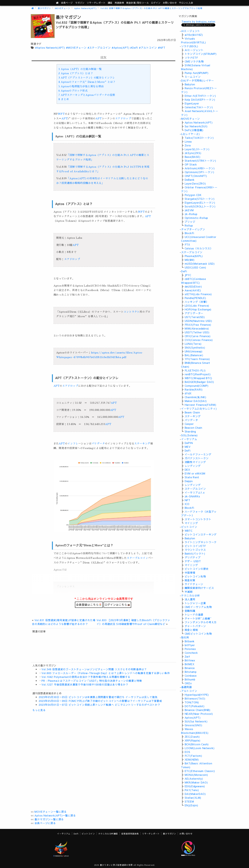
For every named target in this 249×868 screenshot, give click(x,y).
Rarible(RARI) (194, 389)
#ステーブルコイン (99, 48)
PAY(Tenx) (192, 790)
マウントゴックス (195, 550)
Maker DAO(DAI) (196, 401)
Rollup (189, 225)
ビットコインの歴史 (197, 569)
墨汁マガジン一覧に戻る (49, 819)
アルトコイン (189, 691)
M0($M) (190, 260)
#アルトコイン (148, 48)
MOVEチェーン (63, 8)
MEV (188, 447)
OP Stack (191, 164)
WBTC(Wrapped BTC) (199, 378)
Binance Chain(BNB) (198, 710)
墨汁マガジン (44, 8)
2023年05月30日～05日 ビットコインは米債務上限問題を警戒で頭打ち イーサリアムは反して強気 (98, 697)
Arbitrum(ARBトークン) (200, 168)
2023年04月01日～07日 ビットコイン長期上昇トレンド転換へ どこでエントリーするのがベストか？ (99, 705)
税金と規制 (191, 630)
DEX (187, 470)
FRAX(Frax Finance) (198, 325)
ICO (187, 504)
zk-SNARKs (192, 496)
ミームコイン (193, 77)
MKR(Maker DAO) (196, 782)
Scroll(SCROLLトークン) (200, 206)
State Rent (192, 477)
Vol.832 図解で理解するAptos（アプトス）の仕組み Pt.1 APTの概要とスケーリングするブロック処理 (151, 8)
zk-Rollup (191, 214)
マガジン (80, 3)
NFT (61, 114)
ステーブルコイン (137, 558)
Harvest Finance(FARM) (200, 405)
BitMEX (190, 664)
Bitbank (190, 641)
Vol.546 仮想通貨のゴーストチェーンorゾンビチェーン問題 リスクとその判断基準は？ (94, 669)
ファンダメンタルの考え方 (201, 622)
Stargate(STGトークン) (200, 199)
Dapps (189, 481)
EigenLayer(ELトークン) (200, 202)
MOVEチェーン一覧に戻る (50, 812)
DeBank (190, 180)
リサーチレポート (151, 834)
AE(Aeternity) (194, 779)
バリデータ (98, 444)
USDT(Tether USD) (197, 332)
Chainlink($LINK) (195, 397)
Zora (188, 145)
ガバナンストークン (197, 458)
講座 (110, 3)
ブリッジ (190, 222)
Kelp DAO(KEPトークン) (200, 99)
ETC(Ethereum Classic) (200, 771)
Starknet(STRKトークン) (200, 161)
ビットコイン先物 (195, 576)
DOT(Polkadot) (195, 706)
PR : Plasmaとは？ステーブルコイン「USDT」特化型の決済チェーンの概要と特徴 (92, 681)
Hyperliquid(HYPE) (197, 695)
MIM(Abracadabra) (197, 328)
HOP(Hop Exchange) (198, 309)
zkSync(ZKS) (193, 153)
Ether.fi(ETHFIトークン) (200, 96)
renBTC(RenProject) (198, 374)
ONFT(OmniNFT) (196, 176)
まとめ (64, 99)
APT (64, 119)
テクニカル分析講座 (108, 834)
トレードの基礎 (194, 614)
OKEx (188, 683)
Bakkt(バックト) (195, 553)
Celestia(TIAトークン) (199, 107)
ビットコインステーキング (201, 534)
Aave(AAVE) (193, 290)
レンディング (193, 466)
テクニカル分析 (191, 595)
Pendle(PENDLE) (195, 298)
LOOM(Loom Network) (200, 748)
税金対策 (190, 580)
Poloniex (190, 649)
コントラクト (132, 312)
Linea (188, 141)
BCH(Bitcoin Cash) (197, 744)
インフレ (73, 444)
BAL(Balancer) (194, 355)
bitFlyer (190, 645)
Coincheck (191, 653)
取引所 (185, 637)
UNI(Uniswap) (194, 351)
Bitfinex (190, 660)
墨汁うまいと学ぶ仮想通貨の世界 (116, 865)
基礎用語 (187, 687)
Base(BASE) (193, 157)
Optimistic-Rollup (196, 218)
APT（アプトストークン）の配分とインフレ (87, 78)
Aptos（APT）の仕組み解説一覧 (80, 69)
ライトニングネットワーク (201, 542)
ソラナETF (191, 58)
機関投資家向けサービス (199, 588)
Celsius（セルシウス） (199, 248)
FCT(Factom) (193, 756)
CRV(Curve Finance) (198, 336)
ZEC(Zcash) (192, 737)
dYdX (188, 393)
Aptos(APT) (193, 717)
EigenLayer (192, 103)
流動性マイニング (195, 462)
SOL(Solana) (189, 435)
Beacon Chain (193, 428)
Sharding (190, 431)
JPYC (188, 275)
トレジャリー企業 (195, 603)
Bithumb (190, 679)
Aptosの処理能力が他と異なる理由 (81, 86)
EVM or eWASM (195, 473)
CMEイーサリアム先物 (198, 607)
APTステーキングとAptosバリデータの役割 (87, 95)
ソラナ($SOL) (190, 46)
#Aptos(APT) (121, 48)
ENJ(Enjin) (191, 805)
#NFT (162, 48)
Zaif (187, 656)
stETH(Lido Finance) (198, 294)
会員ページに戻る (45, 823)
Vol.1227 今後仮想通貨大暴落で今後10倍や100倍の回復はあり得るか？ (85, 684)
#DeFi (134, 48)
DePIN (189, 443)
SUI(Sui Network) (196, 721)
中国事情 (190, 573)
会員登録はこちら (89, 605)
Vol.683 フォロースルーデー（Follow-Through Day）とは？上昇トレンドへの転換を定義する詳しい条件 (106, 673)
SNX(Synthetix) (195, 347)
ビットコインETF (195, 546)
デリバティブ (193, 557)
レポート (96, 3)
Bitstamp (191, 672)
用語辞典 (119, 3)
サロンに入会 (186, 3)
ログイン (156, 3)
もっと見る (39, 710)
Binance (190, 668)
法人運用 (190, 599)
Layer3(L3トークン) (197, 149)
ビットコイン (189, 527)
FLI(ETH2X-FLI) (195, 370)
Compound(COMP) (197, 386)
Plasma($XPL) (194, 256)
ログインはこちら (117, 605)
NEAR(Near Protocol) (199, 714)
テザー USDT (193, 561)
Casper (189, 424)
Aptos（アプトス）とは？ (76, 73)
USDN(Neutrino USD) (198, 321)
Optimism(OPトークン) (199, 172)
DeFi (184, 271)
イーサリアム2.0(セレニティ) (199, 408)
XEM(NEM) (192, 759)
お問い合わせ (170, 3)
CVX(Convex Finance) (199, 340)
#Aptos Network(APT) (50, 48)
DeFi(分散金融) (194, 130)
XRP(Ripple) (193, 740)
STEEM (189, 801)
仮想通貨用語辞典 (130, 834)
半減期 (189, 592)
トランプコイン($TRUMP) (201, 54)
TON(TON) (192, 702)
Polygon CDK (193, 195)
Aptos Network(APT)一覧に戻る (55, 815)
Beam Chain (192, 412)
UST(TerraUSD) (195, 317)
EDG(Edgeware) (195, 786)
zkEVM (189, 210)
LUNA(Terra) (193, 344)
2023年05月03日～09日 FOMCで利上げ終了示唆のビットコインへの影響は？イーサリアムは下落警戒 (100, 701)
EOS (187, 752)
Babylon (190, 84)
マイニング (191, 523)
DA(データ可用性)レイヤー (198, 80)
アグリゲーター (194, 313)
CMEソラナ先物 (194, 61)
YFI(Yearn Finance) (197, 359)
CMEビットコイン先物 (198, 634)
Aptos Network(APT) (85, 8)
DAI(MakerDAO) (195, 794)
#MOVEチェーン (76, 48)
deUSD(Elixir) (193, 286)
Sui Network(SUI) (196, 126)
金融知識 (190, 611)
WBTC (189, 531)
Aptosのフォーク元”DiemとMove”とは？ (87, 82)
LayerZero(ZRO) (195, 183)
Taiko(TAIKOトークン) (199, 138)
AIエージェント (191, 31)
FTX (187, 244)
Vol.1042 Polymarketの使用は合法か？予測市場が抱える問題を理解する (86, 677)
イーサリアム (189, 439)
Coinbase (191, 676)
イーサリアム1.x (195, 492)
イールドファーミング (198, 454)
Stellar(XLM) (193, 798)
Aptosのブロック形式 (73, 91)
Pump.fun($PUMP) (197, 73)
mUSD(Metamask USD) (200, 264)
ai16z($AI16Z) (194, 35)
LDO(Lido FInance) (197, 305)
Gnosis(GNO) (193, 725)
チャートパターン (195, 626)
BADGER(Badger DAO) (199, 382)
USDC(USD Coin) (195, 267)
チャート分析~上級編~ (198, 618)
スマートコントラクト (198, 519)
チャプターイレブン (193, 229)
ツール (138, 3)
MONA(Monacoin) (196, 775)
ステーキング (142, 444)
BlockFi (190, 233)
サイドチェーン (194, 584)
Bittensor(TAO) (195, 698)
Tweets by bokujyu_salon (198, 21)
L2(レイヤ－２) (190, 134)
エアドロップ (123, 119)
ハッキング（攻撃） (197, 302)
